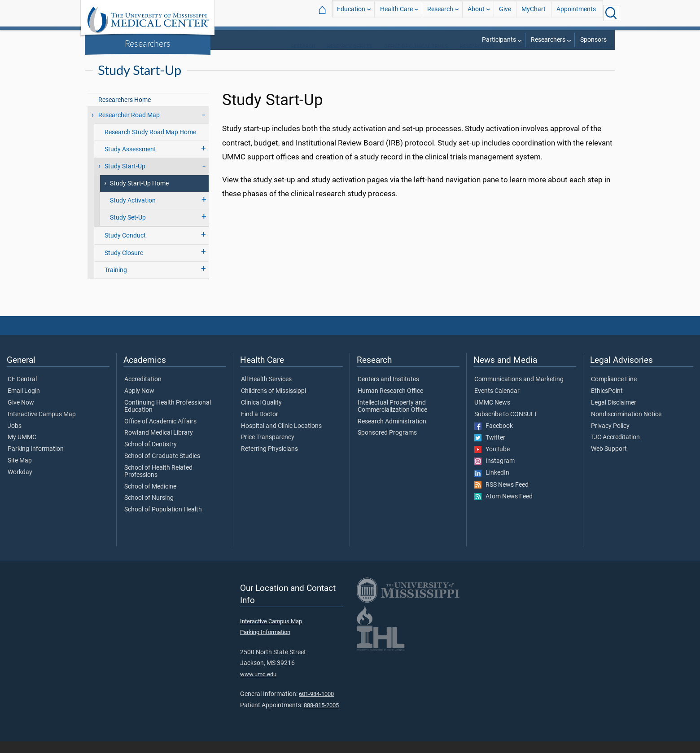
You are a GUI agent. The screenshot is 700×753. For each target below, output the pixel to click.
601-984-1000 (316, 706)
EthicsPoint (607, 403)
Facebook (494, 438)
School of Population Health (163, 521)
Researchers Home (125, 112)
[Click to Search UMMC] (611, 13)
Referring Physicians (269, 461)
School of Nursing (149, 510)
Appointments (576, 13)
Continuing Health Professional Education (168, 418)
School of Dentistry (151, 456)
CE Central (22, 391)
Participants (499, 40)
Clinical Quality (261, 414)
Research (440, 13)
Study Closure (124, 265)
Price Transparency (268, 449)
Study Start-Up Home (139, 195)
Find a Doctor (260, 426)
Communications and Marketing (519, 391)
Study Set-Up (128, 229)
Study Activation (133, 212)
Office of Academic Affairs (160, 433)
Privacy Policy (610, 438)
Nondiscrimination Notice (626, 426)
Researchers (148, 43)
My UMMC (22, 449)
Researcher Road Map (533, 58)
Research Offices (350, 58)
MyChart (534, 13)
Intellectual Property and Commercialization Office (392, 418)
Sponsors (593, 40)
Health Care (396, 13)
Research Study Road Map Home (150, 144)
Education (351, 13)
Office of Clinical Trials (416, 58)
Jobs (15, 438)
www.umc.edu (258, 686)
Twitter (490, 449)
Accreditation (143, 391)
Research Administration (392, 433)
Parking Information (36, 461)
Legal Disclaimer (614, 414)
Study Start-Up (593, 58)
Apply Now (139, 403)
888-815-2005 (321, 717)
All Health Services (266, 391)
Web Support (609, 461)
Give (505, 13)
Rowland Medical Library (159, 445)
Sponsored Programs (387, 445)
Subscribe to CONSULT (506, 426)
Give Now (21, 414)
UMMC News (492, 414)
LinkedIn (492, 484)
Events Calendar (497, 403)
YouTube (492, 461)
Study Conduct (125, 247)
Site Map (20, 472)
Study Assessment (130, 161)
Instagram (494, 473)
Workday (20, 484)
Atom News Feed (503, 508)
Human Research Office (390, 403)
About (476, 13)
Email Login (24, 403)
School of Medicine (150, 498)
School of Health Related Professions (158, 483)
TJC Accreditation (615, 449)
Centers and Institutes (388, 391)
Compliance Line (614, 391)
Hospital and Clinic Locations (281, 438)
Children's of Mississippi (273, 403)
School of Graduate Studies (162, 468)
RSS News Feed (501, 497)
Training (116, 282)
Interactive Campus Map (42, 426)
